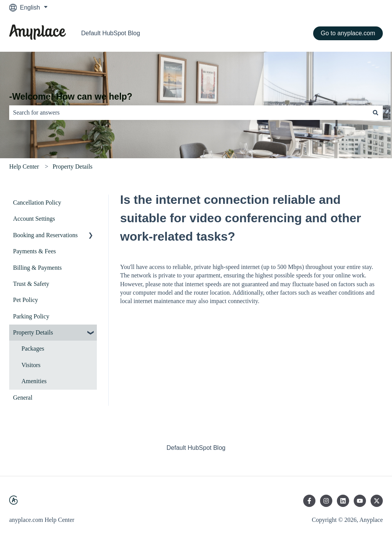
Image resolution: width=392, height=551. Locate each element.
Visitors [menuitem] (31, 365)
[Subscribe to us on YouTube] (360, 501)
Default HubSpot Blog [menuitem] (196, 448)
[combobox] (189, 113)
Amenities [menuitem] (34, 381)
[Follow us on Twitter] (377, 501)
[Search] (376, 113)
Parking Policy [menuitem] (31, 316)
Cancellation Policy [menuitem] (37, 203)
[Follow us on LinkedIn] (343, 501)
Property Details (72, 166)
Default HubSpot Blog (111, 33)
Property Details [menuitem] (33, 332)
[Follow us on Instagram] (326, 501)
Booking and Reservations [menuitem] (45, 235)
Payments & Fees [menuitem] (34, 251)
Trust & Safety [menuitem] (31, 284)
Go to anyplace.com (348, 33)
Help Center (24, 166)
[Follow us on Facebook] (309, 501)
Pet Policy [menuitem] (25, 300)
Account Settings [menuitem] (34, 219)
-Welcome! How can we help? (71, 97)
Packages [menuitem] (33, 348)
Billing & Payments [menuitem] (37, 268)
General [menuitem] (23, 398)
